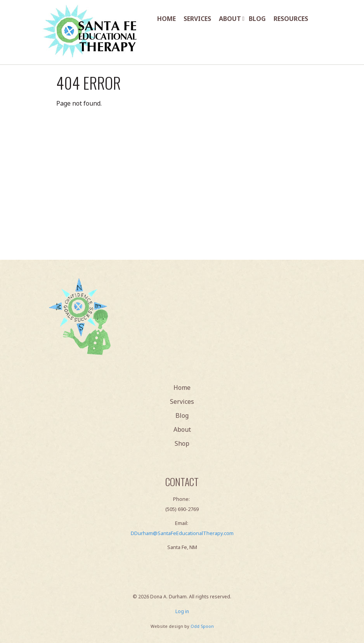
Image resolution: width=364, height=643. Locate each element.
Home (166, 19)
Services (197, 19)
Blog (257, 19)
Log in (182, 611)
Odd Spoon (202, 626)
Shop (182, 443)
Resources (291, 19)
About (230, 19)
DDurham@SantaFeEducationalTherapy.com (182, 533)
